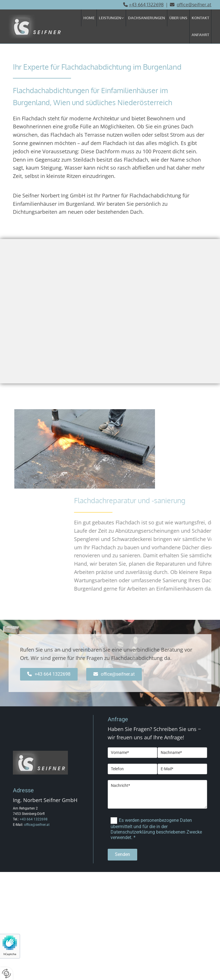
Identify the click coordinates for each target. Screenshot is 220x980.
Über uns (178, 18)
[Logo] (40, 27)
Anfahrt (200, 35)
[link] (111, 18)
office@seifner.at (37, 825)
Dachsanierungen (147, 18)
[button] (49, 674)
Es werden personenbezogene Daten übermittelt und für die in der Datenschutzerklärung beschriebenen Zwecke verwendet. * (156, 829)
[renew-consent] (6, 974)
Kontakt (200, 18)
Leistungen (110, 18)
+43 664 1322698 (146, 5)
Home (89, 18)
